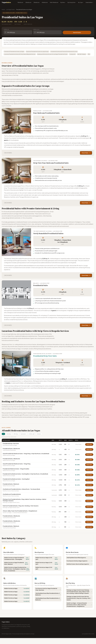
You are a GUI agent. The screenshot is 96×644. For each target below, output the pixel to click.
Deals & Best (89, 2)
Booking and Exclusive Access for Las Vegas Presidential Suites (56, 55)
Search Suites (77, 32)
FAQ (5, 58)
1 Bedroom (20, 2)
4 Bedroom (45, 2)
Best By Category (87, 55)
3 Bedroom (36, 2)
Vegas (6, 2)
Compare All (77, 55)
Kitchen (42, 440)
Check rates (89, 450)
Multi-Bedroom (54, 2)
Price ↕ (77, 446)
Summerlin (25, 440)
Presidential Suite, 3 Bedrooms (11, 455)
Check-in (6, 29)
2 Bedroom (28, 2)
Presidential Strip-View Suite (11, 449)
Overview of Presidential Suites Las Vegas (15, 52)
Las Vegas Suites (11, 10)
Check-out (36, 29)
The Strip (10, 440)
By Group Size (71, 2)
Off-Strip (17, 440)
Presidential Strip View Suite (45, 361)
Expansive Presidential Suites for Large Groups (39, 52)
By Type (80, 2)
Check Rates (85, 157)
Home (3, 10)
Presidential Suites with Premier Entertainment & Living (67, 52)
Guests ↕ (71, 446)
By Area (63, 2)
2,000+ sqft (34, 440)
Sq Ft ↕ (61, 446)
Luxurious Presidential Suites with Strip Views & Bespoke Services (21, 55)
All (4, 440)
